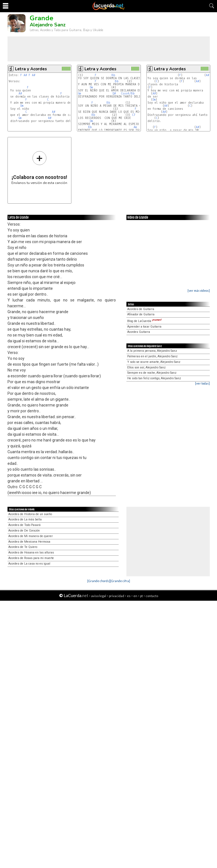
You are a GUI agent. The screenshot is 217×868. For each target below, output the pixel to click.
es (129, 596)
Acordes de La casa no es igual (29, 564)
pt (141, 596)
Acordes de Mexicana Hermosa (29, 542)
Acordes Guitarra (139, 332)
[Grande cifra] (120, 581)
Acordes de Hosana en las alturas (31, 553)
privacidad (117, 596)
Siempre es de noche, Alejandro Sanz (152, 373)
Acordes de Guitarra (141, 309)
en (135, 596)
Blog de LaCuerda (144, 321)
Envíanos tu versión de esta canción (39, 168)
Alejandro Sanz (48, 25)
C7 (134, 115)
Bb (113, 75)
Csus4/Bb (128, 93)
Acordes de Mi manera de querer (31, 536)
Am (135, 127)
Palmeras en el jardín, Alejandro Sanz (152, 356)
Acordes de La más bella (25, 519)
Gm (20, 118)
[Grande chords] (99, 581)
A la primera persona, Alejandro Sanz (152, 351)
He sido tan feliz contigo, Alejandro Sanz (154, 378)
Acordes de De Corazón (24, 531)
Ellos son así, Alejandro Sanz (146, 367)
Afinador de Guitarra (141, 314)
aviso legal (99, 596)
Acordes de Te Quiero (23, 547)
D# (114, 93)
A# (25, 75)
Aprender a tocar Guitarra (144, 327)
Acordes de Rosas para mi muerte (31, 558)
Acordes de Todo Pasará (24, 525)
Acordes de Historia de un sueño (30, 514)
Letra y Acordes (31, 69)
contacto (152, 596)
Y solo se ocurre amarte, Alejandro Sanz (154, 362)
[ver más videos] (199, 290)
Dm (22, 106)
